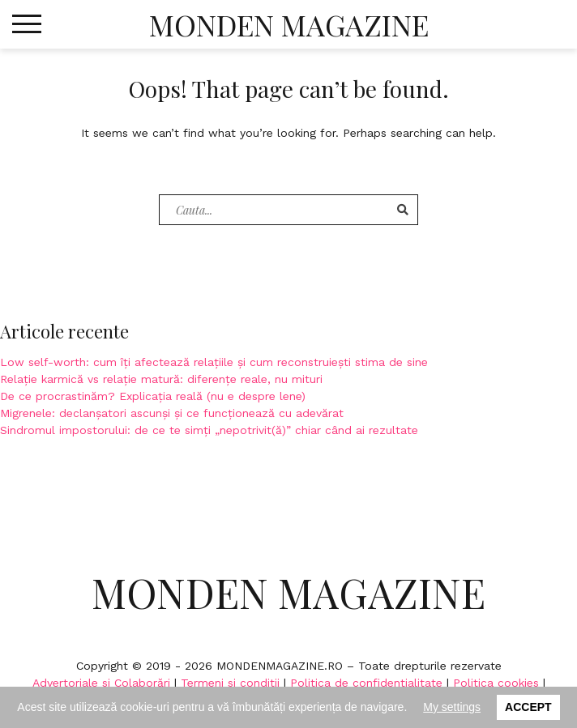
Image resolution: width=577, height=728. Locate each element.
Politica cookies (496, 683)
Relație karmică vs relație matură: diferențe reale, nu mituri (161, 379)
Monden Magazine (289, 24)
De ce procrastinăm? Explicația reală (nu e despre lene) (153, 396)
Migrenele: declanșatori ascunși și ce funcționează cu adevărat (172, 413)
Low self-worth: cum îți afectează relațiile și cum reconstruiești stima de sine (214, 362)
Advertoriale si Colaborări (101, 683)
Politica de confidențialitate (366, 683)
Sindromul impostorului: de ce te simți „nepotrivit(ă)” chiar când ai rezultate (209, 430)
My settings (452, 707)
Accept (528, 707)
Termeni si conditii (230, 683)
